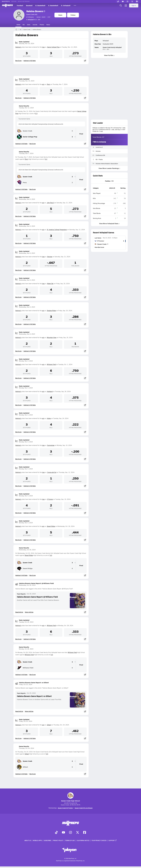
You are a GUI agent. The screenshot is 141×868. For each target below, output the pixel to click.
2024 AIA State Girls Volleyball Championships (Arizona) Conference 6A (41, 124)
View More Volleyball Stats (109, 223)
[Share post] (85, 61)
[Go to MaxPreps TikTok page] (56, 833)
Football (20, 5)
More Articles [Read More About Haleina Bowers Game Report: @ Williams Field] (29, 612)
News (48, 25)
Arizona (98, 151)
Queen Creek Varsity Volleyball (112, 47)
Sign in (134, 5)
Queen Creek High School (71, 797)
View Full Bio (109, 55)
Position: (108, 181)
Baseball (29, 5)
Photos (42, 25)
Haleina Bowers (36, 11)
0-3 (36, 114)
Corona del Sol (52, 472)
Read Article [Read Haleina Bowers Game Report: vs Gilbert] (19, 711)
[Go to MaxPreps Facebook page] (85, 833)
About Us (28, 840)
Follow (73, 15)
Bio (24, 25)
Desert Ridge (51, 526)
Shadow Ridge (51, 311)
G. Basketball (53, 5)
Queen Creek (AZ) (32, 14)
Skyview (50, 257)
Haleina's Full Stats (30, 61)
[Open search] (121, 5)
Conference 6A (100, 155)
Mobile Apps (37, 840)
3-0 (51, 555)
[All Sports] (75, 5)
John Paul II (51, 203)
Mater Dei (50, 284)
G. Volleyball (66, 5)
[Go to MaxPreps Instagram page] (70, 833)
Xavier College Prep (53, 47)
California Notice (83, 840)
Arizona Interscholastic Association (107, 163)
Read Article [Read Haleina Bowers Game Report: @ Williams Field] (19, 612)
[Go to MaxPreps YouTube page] (63, 833)
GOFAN (14, 1)
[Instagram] (127, 1)
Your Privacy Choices (99, 840)
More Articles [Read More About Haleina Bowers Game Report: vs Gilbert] (29, 711)
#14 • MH (33, 20)
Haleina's (18, 47)
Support (113, 840)
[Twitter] (132, 1)
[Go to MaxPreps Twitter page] (78, 833)
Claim (60, 15)
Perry (49, 84)
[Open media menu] (126, 5)
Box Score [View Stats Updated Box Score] (18, 61)
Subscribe (47, 840)
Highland (50, 391)
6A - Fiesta (99, 159)
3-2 (46, 159)
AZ (21, 29)
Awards (35, 25)
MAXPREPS (6, 1)
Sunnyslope (51, 445)
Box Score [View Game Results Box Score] (33, 144)
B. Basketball (40, 5)
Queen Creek (27, 29)
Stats (29, 25)
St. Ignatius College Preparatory (57, 230)
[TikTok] (118, 1)
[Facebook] (137, 1)
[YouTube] (123, 1)
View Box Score (99, 247)
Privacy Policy (58, 840)
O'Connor (50, 499)
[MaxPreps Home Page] (16, 29)
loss (43, 47)
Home (18, 25)
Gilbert (49, 725)
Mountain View (52, 338)
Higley (49, 418)
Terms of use (70, 840)
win (43, 84)
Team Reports (21, 594)
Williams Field (51, 364)
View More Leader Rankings (109, 168)
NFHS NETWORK (24, 1)
